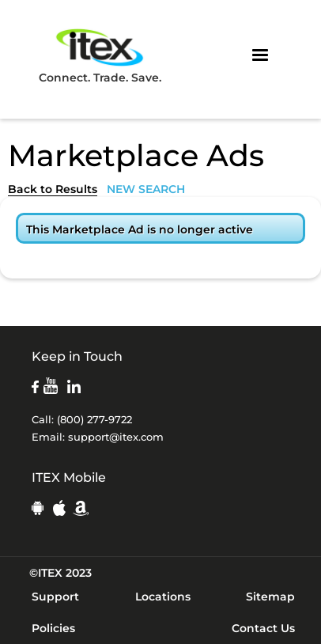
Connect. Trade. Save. (100, 55)
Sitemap (270, 597)
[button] (260, 55)
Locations (163, 597)
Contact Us (263, 628)
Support (55, 597)
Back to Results (53, 189)
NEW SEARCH (146, 189)
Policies (53, 628)
